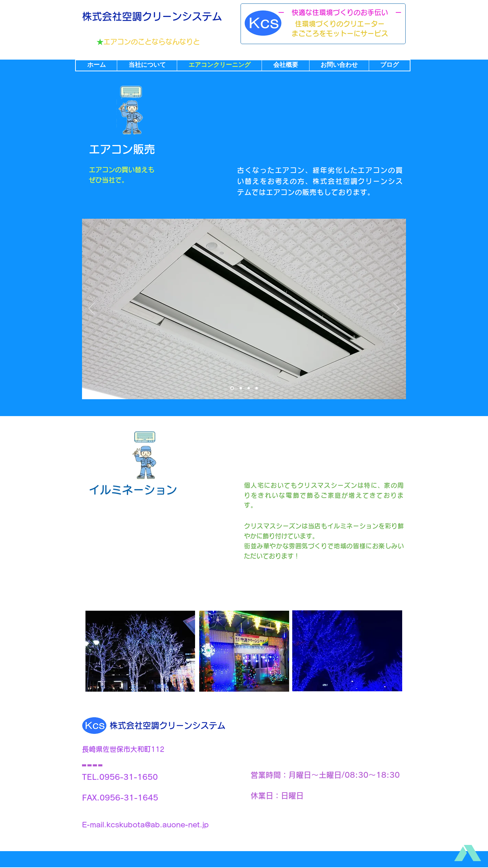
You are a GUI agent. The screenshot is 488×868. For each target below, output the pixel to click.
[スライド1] (232, 388)
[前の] (92, 309)
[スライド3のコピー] (257, 388)
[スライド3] (249, 388)
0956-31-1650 (129, 777)
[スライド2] (241, 388)
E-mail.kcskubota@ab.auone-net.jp (145, 825)
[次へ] (396, 309)
